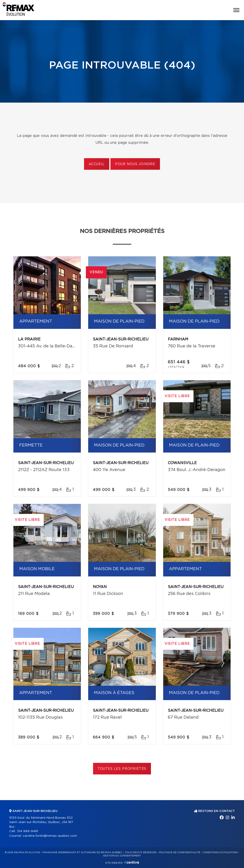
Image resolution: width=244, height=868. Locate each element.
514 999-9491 (28, 831)
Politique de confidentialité (180, 852)
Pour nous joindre (135, 164)
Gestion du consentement (122, 856)
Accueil (97, 164)
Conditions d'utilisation (220, 852)
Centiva (132, 862)
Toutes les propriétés (122, 769)
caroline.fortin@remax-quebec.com (50, 836)
